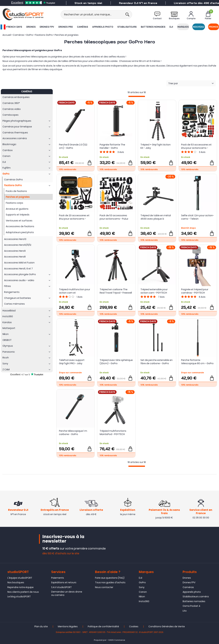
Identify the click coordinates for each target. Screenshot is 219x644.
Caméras (82, 27)
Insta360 (144, 601)
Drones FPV (47, 27)
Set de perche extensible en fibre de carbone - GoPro (157, 362)
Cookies (134, 626)
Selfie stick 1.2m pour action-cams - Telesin (198, 217)
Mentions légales (68, 626)
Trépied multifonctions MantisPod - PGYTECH (113, 433)
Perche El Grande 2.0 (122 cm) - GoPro (73, 146)
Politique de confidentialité (103, 626)
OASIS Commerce (117, 640)
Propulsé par (100, 640)
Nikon (142, 597)
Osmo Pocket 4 (191, 606)
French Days (11, 27)
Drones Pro (66, 27)
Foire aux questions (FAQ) (110, 578)
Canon (143, 592)
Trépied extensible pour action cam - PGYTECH (154, 291)
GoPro (142, 582)
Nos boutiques (16, 582)
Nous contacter (104, 587)
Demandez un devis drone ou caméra (67, 593)
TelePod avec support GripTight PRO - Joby (72, 362)
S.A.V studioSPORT (61, 587)
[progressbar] (137, 96)
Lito (185, 611)
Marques (183, 27)
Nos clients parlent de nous (23, 592)
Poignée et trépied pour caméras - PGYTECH (195, 291)
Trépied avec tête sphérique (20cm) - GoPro (116, 362)
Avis (121, 152)
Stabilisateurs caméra (196, 597)
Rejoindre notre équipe (20, 587)
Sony (142, 587)
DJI (171, 27)
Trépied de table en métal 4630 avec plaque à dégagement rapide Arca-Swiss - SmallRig (156, 217)
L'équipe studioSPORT (20, 578)
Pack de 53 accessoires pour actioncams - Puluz (114, 217)
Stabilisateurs (127, 27)
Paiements (58, 578)
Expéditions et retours (64, 582)
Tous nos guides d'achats (110, 582)
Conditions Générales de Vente (167, 626)
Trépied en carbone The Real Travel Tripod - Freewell (116, 291)
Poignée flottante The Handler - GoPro (112, 146)
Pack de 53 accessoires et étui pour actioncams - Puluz (196, 146)
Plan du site (41, 626)
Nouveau (199, 27)
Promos (214, 27)
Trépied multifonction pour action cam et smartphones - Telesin (75, 291)
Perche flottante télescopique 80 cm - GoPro (197, 362)
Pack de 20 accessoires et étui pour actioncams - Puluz (74, 217)
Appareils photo (103, 27)
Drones (31, 27)
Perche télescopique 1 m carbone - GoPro (73, 433)
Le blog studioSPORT (19, 597)
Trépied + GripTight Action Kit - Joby (156, 146)
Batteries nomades (153, 27)
